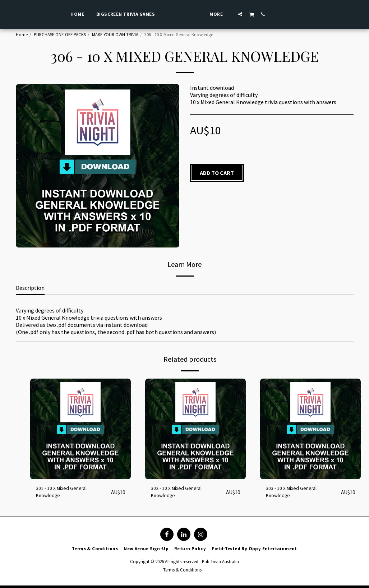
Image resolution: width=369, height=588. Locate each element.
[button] (256, 14)
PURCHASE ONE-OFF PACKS (60, 34)
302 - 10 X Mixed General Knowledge (180, 494)
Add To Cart (217, 173)
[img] (80, 429)
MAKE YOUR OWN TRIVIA (115, 34)
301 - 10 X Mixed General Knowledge (65, 494)
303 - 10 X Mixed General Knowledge (295, 494)
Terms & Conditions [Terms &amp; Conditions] (182, 572)
